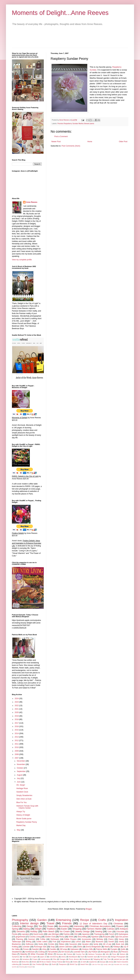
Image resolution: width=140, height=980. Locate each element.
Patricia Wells (102, 949)
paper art (43, 957)
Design (30, 926)
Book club (120, 944)
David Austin (38, 934)
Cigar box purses (121, 937)
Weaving (22, 967)
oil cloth (83, 962)
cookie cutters (42, 942)
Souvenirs (73, 944)
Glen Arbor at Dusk (24, 799)
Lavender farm (79, 952)
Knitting (15, 947)
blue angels (33, 957)
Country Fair (80, 954)
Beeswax (60, 954)
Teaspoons (63, 964)
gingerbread (20, 937)
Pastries (66, 934)
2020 (17, 712)
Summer (31, 939)
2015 (17, 730)
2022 (17, 706)
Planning (20, 939)
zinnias (111, 962)
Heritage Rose (22, 788)
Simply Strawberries (24, 795)
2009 (17, 751)
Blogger (89, 909)
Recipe (85, 920)
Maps (47, 964)
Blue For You (22, 802)
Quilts (123, 949)
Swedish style (92, 957)
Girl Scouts (66, 952)
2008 (17, 754)
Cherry (111, 939)
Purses (26, 949)
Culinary (111, 929)
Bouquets (107, 937)
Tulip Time (107, 959)
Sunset (111, 942)
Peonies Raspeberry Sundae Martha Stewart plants (76, 123)
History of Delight (23, 815)
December (21, 761)
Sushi (54, 964)
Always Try (21, 812)
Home (90, 142)
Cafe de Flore (96, 964)
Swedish (35, 949)
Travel (50, 923)
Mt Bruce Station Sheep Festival (51, 962)
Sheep (68, 962)
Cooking (41, 952)
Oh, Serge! (21, 785)
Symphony (16, 957)
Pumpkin (114, 949)
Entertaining (63, 920)
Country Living (35, 937)
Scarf (82, 957)
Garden (42, 920)
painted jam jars (120, 959)
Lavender (26, 947)
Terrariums (104, 957)
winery (64, 957)
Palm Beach (49, 931)
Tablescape (16, 942)
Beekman (15, 962)
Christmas (118, 924)
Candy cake (107, 964)
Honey (121, 939)
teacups (103, 962)
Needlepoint (73, 957)
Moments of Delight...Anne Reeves (60, 13)
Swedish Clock (22, 792)
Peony (62, 937)
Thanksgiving (99, 934)
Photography (20, 920)
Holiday (34, 931)
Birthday (100, 939)
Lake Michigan (53, 934)
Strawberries (17, 952)
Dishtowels (55, 939)
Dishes (80, 947)
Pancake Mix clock (120, 964)
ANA (76, 934)
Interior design (29, 923)
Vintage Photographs (118, 957)
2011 (17, 744)
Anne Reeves (32, 202)
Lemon (78, 942)
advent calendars (66, 947)
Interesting (79, 926)
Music (116, 952)
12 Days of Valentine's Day (93, 924)
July (19, 778)
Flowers (120, 926)
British (34, 962)
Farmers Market (94, 929)
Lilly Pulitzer (93, 952)
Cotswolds (25, 964)
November (21, 764)
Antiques (124, 929)
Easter (64, 929)
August (20, 775)
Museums (99, 942)
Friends (67, 923)
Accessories (87, 939)
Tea (40, 926)
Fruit (54, 942)
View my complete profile (22, 260)
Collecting (17, 926)
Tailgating (97, 959)
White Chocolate (37, 954)
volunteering (54, 957)
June (19, 782)
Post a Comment (61, 136)
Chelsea (69, 954)
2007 (17, 758)
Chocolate (120, 932)
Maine (88, 942)
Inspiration (121, 920)
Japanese (86, 934)
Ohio (55, 959)
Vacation (85, 944)
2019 (17, 716)
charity (121, 942)
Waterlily (24, 954)
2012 (17, 740)
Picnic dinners (74, 959)
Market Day (21, 825)
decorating (64, 926)
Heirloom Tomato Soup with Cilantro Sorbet (27, 807)
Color (110, 932)
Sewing (99, 931)
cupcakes (25, 934)
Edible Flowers (70, 939)
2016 (17, 726)
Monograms (105, 952)
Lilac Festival (37, 964)
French (111, 934)
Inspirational (66, 942)
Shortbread (86, 959)
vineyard (30, 967)
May (19, 830)
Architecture (30, 952)
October (20, 768)
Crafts (102, 920)
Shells (71, 937)
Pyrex (114, 954)
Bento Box (25, 962)
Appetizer (95, 937)
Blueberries (16, 944)
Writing (29, 942)
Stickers (123, 954)
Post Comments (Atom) (71, 146)
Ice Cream (65, 931)
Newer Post (56, 142)
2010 (17, 747)
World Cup (74, 964)
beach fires (85, 964)
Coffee (43, 939)
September (21, 771)
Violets (75, 962)
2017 (17, 723)
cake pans (16, 959)
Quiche (14, 967)
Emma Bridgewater (93, 947)
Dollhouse (30, 944)
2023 (17, 702)
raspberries (93, 962)
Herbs (41, 944)
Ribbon (62, 944)
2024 (17, 699)
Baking (27, 929)
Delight (38, 929)
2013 (17, 737)
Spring (15, 929)
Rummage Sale (40, 947)
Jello (107, 954)
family (96, 944)
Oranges (63, 959)
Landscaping (45, 959)
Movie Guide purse (24, 819)
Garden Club (50, 937)
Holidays (117, 947)
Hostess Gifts (87, 949)
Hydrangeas (123, 934)
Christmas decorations (100, 926)
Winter (50, 954)
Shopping (77, 929)
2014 (17, 733)
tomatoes (26, 959)
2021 (17, 709)
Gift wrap (63, 949)
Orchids (51, 944)
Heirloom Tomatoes (95, 954)
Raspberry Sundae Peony (27, 822)
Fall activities (53, 952)
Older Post (123, 142)
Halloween (74, 949)
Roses (50, 926)
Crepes (35, 959)
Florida (15, 934)
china (44, 949)
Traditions (51, 929)
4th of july (107, 944)
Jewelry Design (82, 931)
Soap (53, 947)
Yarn (24, 957)
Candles (53, 949)
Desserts (21, 931)
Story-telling (82, 937)
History (107, 947)
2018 (17, 719)
